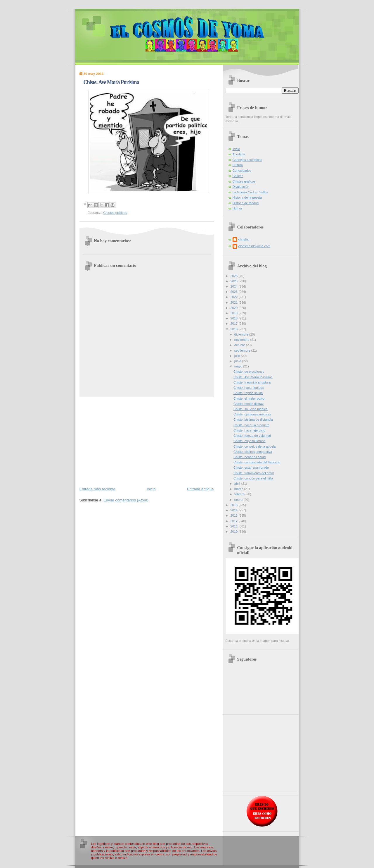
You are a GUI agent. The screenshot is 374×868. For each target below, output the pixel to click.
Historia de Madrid (246, 203)
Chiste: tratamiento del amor (254, 473)
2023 (235, 292)
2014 (235, 510)
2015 (235, 505)
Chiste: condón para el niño (253, 478)
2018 (235, 318)
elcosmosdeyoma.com (254, 246)
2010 (235, 532)
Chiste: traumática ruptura (252, 382)
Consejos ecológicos (247, 160)
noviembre (242, 340)
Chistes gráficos (115, 213)
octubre (240, 345)
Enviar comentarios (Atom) (126, 500)
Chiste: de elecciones (249, 372)
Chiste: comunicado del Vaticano (257, 462)
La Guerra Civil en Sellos (250, 192)
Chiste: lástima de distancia (253, 420)
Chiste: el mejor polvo (249, 398)
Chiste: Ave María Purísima (253, 377)
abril (238, 484)
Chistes (238, 176)
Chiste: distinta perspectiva (253, 452)
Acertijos (239, 154)
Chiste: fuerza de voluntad (252, 436)
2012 (235, 521)
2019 (235, 313)
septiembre (243, 350)
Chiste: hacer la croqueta (251, 425)
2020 (235, 308)
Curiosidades (242, 171)
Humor (237, 208)
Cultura (238, 165)
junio (238, 361)
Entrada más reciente (98, 489)
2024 (235, 286)
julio (238, 356)
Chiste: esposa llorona (249, 441)
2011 (235, 526)
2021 (235, 302)
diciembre (242, 334)
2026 (235, 276)
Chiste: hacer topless (249, 388)
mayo (239, 366)
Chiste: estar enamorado (251, 467)
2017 (235, 324)
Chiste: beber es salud (250, 457)
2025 (235, 281)
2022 (235, 297)
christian (244, 239)
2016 (235, 329)
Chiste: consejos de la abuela (254, 446)
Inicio (151, 489)
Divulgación (241, 187)
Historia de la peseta (247, 197)
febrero (240, 494)
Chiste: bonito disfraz (249, 404)
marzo (239, 489)
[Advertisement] (147, 441)
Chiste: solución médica (251, 409)
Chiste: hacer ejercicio (249, 430)
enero (239, 500)
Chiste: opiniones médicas (252, 414)
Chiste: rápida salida (248, 393)
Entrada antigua (200, 489)
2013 (235, 515)
